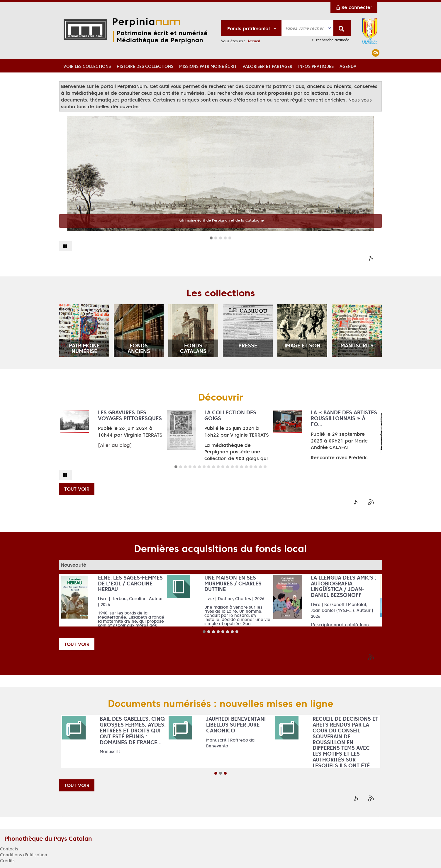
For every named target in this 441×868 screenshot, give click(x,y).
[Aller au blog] (115, 445)
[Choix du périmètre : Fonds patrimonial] (251, 28)
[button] (87, 66)
